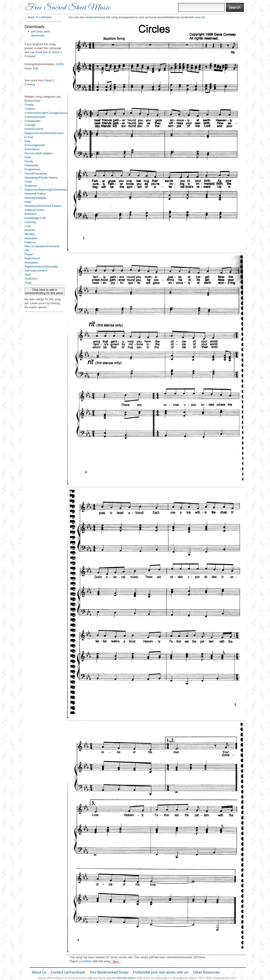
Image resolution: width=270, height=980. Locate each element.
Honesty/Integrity (35, 198)
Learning (30, 222)
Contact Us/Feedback (68, 972)
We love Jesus (126, 978)
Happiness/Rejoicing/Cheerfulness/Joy (49, 190)
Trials (28, 283)
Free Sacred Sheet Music (68, 8)
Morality (30, 234)
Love (28, 226)
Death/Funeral (34, 129)
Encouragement (35, 145)
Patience (30, 242)
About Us (39, 972)
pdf (33, 31)
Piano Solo (32, 68)
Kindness (31, 214)
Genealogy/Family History (41, 178)
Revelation (31, 263)
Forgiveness (33, 169)
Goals (28, 182)
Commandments (35, 117)
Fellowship (31, 165)
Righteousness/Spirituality (41, 267)
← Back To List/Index (38, 17)
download (37, 35)
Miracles (30, 230)
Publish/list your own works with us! (161, 972)
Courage (30, 125)
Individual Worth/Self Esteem (43, 206)
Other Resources (206, 972)
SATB (60, 64)
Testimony (31, 279)
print (47, 31)
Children (30, 109)
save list (200, 17)
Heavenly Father (35, 194)
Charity (29, 105)
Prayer (29, 254)
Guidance (31, 186)
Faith (28, 157)
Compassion (33, 121)
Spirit (28, 275)
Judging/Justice (35, 210)
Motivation (31, 238)
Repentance (32, 258)
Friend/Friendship (36, 174)
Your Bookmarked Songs (109, 972)
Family (29, 161)
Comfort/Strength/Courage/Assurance (49, 113)
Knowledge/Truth (35, 218)
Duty (28, 141)
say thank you (39, 52)
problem (87, 961)
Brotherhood (33, 101)
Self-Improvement (36, 271)
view (40, 31)
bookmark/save (95, 17)
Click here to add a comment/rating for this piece (44, 291)
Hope (28, 202)
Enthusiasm (32, 149)
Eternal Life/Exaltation (39, 153)
